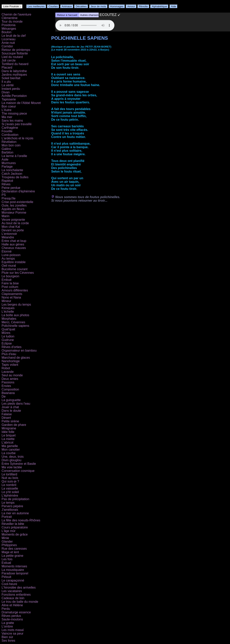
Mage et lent (10, 552)
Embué (7, 280)
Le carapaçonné (13, 580)
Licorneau (8, 39)
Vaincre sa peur (13, 633)
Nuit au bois (10, 478)
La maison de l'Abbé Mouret (21, 103)
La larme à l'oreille (14, 156)
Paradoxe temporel (15, 573)
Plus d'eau (9, 354)
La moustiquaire (13, 570)
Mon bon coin (11, 145)
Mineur (6, 301)
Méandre (8, 237)
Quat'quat (8, 329)
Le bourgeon (10, 276)
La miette (8, 439)
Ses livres (8, 641)
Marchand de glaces (16, 358)
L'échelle (8, 312)
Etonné (7, 251)
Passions (8, 382)
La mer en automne (15, 513)
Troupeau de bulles (15, 177)
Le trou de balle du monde (20, 602)
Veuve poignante (13, 220)
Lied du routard (12, 57)
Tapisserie (9, 99)
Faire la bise (10, 283)
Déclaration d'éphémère (18, 191)
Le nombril (9, 485)
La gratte (8, 623)
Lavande (8, 372)
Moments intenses (14, 566)
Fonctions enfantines (16, 595)
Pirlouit (6, 577)
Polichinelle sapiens (15, 326)
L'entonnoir (9, 234)
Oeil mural (9, 266)
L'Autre (6, 110)
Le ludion (8, 336)
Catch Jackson (12, 174)
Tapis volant (10, 365)
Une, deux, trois (13, 457)
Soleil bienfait (11, 78)
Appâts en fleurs (13, 209)
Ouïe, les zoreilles (14, 205)
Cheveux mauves (14, 248)
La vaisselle (10, 488)
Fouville (7, 131)
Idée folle (8, 432)
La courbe (9, 453)
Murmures (9, 163)
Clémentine (10, 18)
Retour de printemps (16, 50)
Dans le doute (11, 411)
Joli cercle (9, 60)
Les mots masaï (13, 630)
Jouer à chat (10, 407)
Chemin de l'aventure (16, 14)
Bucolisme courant (15, 269)
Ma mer (7, 117)
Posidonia (8, 25)
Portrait (7, 517)
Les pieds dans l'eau (16, 404)
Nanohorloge (11, 361)
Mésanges (9, 29)
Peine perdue (11, 188)
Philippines (9, 545)
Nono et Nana (11, 297)
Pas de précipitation (15, 499)
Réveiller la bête (13, 524)
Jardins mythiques (14, 75)
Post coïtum (10, 287)
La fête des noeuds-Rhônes (21, 520)
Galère (6, 149)
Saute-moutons (12, 619)
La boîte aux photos (15, 315)
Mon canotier (11, 450)
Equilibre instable (14, 262)
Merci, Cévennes (13, 322)
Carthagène (10, 128)
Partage (7, 167)
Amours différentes (15, 290)
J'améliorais (10, 510)
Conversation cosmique (18, 471)
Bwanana (8, 393)
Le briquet (9, 435)
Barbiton (7, 152)
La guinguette (11, 400)
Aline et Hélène (12, 605)
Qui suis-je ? (10, 481)
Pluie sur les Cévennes (18, 273)
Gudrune (8, 340)
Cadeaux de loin (13, 598)
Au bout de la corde (15, 223)
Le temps (8, 503)
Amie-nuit (8, 43)
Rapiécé (7, 181)
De (4, 396)
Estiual (6, 563)
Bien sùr (7, 637)
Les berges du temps (16, 305)
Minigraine (9, 428)
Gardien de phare (14, 425)
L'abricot (7, 442)
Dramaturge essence (16, 612)
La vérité (8, 85)
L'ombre (7, 626)
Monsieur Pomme (14, 213)
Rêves (6, 184)
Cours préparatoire (15, 527)
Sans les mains (12, 121)
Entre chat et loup (14, 241)
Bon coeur (9, 106)
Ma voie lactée (12, 467)
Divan (6, 92)
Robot (6, 368)
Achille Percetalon (14, 96)
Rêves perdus (11, 616)
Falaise (7, 414)
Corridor (7, 46)
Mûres (6, 333)
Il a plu (6, 82)
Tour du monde (12, 22)
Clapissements (12, 294)
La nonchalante (12, 170)
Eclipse (7, 343)
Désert (6, 418)
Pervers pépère (12, 506)
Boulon (6, 32)
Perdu (6, 609)
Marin (6, 216)
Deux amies (10, 379)
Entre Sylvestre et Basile (19, 464)
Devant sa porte (13, 230)
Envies (6, 386)
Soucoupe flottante (15, 53)
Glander (7, 542)
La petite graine (12, 556)
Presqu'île (9, 198)
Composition (10, 389)
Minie (5, 538)
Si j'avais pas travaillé (17, 124)
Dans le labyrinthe (14, 71)
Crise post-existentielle (17, 202)
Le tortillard (9, 474)
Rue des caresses (14, 549)
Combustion (10, 135)
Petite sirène (10, 421)
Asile (5, 159)
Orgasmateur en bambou (19, 350)
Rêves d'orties (12, 347)
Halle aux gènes (13, 244)
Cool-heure (9, 584)
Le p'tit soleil (10, 492)
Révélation (9, 142)
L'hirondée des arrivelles (19, 588)
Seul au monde (12, 375)
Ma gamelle (10, 446)
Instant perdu (11, 89)
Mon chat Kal (11, 227)
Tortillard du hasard (15, 64)
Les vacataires (12, 591)
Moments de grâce (15, 534)
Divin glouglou (12, 460)
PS (4, 195)
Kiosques (8, 308)
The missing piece (14, 113)
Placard (7, 68)
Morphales (9, 319)
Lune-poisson (11, 255)
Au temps (8, 259)
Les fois (7, 559)
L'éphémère (10, 496)
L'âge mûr (9, 531)
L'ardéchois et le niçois (17, 138)
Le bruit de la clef (14, 36)
